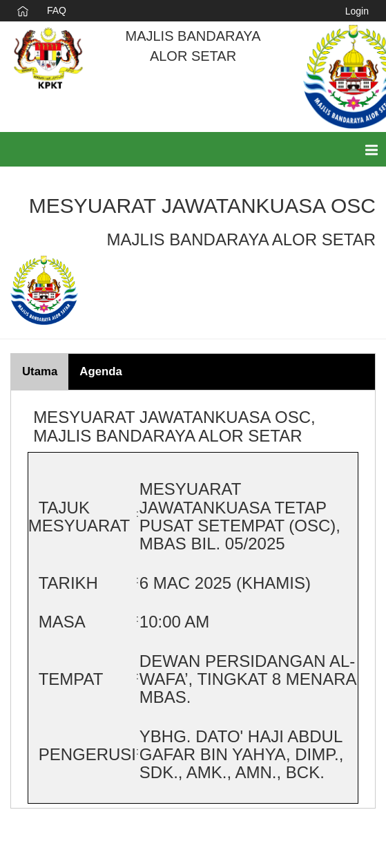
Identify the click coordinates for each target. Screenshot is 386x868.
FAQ (57, 10)
